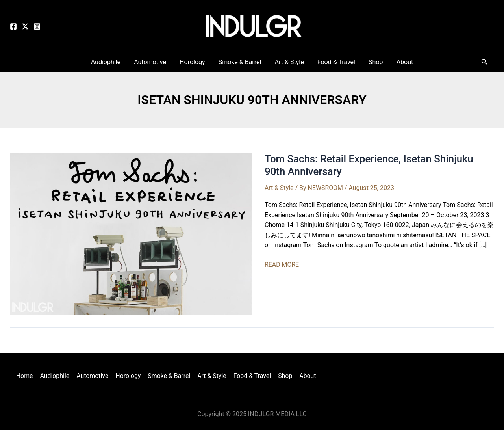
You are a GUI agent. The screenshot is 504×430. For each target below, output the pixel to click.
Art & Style (279, 188)
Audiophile (56, 375)
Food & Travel (251, 375)
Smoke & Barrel (169, 375)
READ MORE (282, 265)
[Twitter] (25, 26)
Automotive (94, 375)
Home (27, 375)
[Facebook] (13, 26)
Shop (283, 375)
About (305, 375)
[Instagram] (37, 26)
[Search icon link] (485, 63)
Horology (129, 375)
